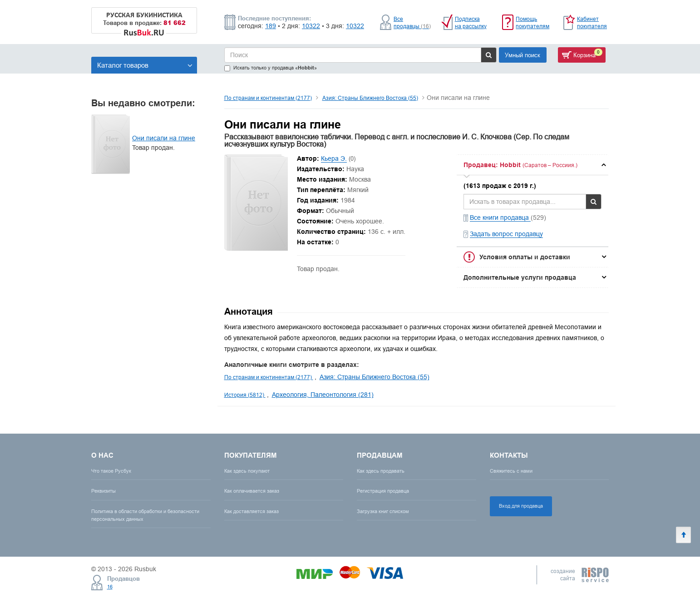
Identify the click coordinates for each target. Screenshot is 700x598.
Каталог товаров (145, 65)
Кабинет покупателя (592, 22)
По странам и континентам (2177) (268, 98)
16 (110, 587)
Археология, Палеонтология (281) (323, 395)
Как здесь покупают (247, 471)
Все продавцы (412, 22)
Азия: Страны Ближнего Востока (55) (370, 98)
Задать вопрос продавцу (506, 234)
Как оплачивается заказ (252, 491)
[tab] (532, 165)
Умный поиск (523, 55)
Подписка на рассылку (471, 22)
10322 (311, 26)
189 (271, 26)
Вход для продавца (521, 506)
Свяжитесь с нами (511, 471)
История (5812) (245, 395)
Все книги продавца (500, 217)
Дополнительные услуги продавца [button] (520, 277)
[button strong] (532, 165)
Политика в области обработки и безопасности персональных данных (145, 515)
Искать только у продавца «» (271, 68)
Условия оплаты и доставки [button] (525, 257)
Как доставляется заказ (251, 511)
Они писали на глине (164, 138)
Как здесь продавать (381, 471)
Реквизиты (104, 491)
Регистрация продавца (383, 491)
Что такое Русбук (111, 471)
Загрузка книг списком (383, 511)
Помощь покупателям (532, 22)
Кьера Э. (334, 158)
